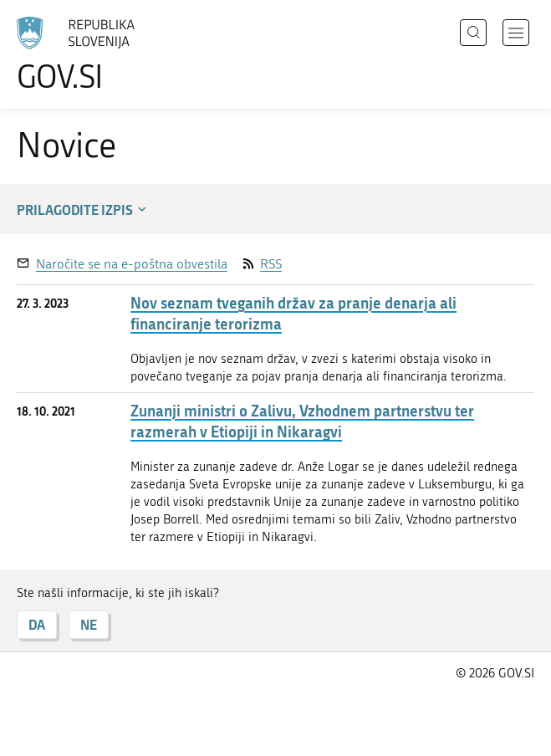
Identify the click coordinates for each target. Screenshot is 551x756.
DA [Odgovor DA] (37, 624)
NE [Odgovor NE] (89, 624)
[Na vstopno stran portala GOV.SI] (100, 54)
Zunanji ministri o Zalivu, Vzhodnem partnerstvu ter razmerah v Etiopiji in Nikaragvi (302, 421)
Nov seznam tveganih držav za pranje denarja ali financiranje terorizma (293, 314)
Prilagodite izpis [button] (83, 209)
